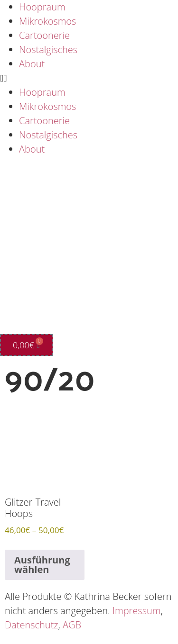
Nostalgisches (48, 50)
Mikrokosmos (47, 21)
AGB (72, 625)
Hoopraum (42, 7)
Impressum (136, 611)
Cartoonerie (44, 35)
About (32, 64)
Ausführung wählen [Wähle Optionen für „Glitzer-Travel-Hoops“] (42, 565)
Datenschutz (32, 625)
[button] (89, 78)
